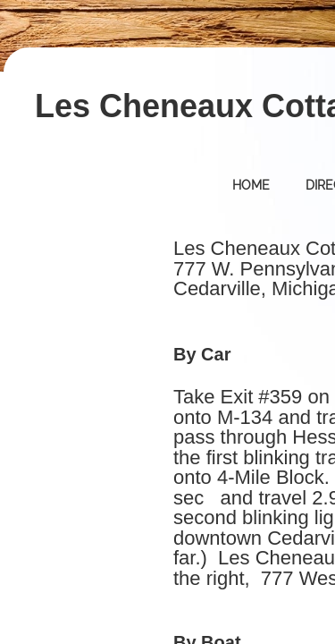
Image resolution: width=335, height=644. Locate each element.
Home (251, 185)
